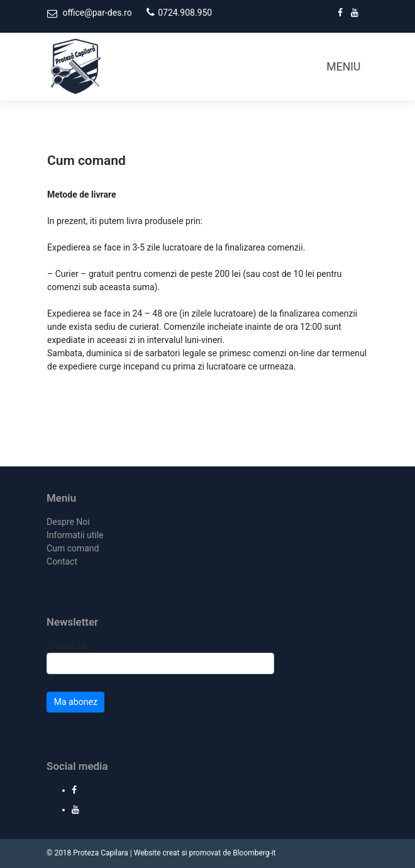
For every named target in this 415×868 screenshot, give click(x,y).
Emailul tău (160, 657)
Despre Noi (68, 522)
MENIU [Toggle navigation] (343, 67)
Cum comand (73, 548)
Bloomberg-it (254, 853)
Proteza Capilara (101, 853)
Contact (62, 561)
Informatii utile (75, 535)
